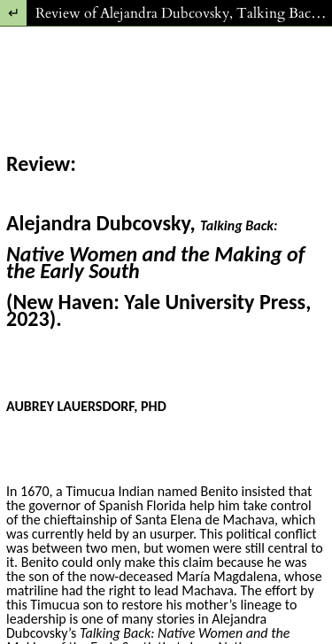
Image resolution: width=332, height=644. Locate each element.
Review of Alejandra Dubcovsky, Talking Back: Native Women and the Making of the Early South (184, 13)
